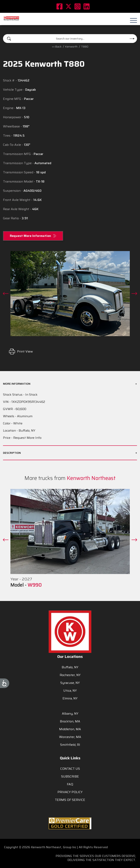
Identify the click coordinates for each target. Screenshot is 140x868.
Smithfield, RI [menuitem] (70, 745)
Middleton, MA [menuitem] (70, 729)
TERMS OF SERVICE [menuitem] (70, 800)
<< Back (57, 47)
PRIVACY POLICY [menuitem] (70, 792)
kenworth (71, 47)
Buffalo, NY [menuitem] (70, 667)
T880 (85, 47)
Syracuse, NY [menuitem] (70, 683)
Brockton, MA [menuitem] (70, 721)
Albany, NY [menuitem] (70, 714)
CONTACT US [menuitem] (70, 769)
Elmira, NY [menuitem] (70, 698)
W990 (35, 585)
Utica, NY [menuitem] (70, 691)
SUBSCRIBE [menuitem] (70, 776)
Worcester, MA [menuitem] (70, 737)
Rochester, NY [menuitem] (70, 675)
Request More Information (30, 236)
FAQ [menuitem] (70, 784)
